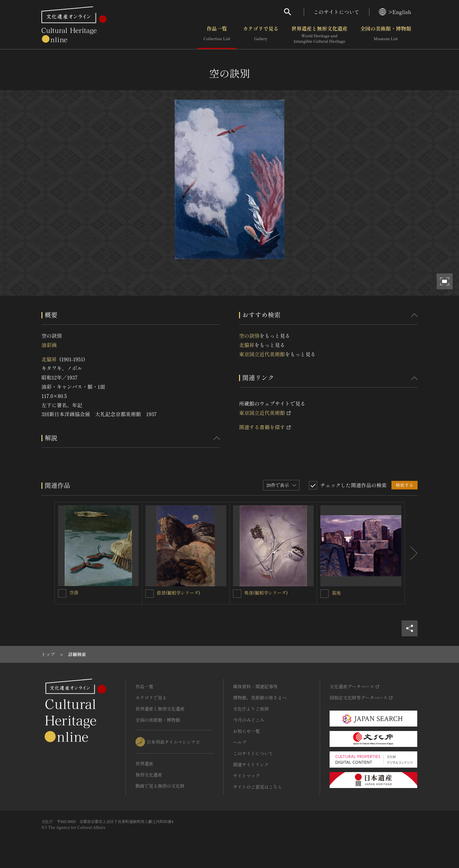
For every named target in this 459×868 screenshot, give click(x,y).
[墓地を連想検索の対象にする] (324, 594)
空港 (74, 592)
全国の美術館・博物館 (386, 35)
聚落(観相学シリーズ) (266, 593)
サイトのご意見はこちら (258, 787)
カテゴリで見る (261, 35)
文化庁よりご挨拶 (251, 709)
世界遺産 (144, 763)
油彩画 (49, 345)
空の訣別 (249, 336)
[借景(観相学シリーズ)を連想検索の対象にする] (149, 594)
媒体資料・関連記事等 (255, 686)
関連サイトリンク (251, 764)
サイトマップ (246, 776)
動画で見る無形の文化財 (160, 786)
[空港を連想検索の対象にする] (62, 593)
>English (395, 12)
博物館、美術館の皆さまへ (260, 698)
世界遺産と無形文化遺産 (319, 35)
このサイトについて (337, 12)
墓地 (336, 593)
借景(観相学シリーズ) (178, 593)
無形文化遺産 (149, 775)
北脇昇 (49, 359)
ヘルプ (240, 742)
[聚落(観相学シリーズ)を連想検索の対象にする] (237, 594)
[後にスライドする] (411, 553)
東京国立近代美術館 (262, 354)
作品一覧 (217, 35)
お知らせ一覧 (246, 731)
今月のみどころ (249, 720)
